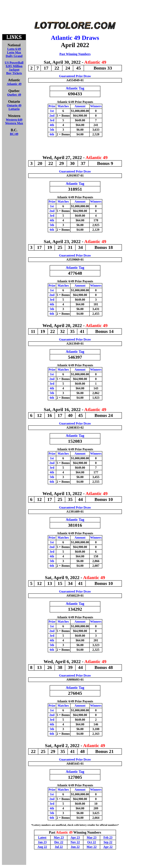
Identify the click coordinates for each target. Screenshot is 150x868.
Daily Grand (14, 56)
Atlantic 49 (14, 84)
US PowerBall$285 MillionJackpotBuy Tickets (14, 68)
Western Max (14, 123)
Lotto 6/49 (14, 49)
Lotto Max (14, 52)
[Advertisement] (75, 11)
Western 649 (14, 120)
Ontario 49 (14, 105)
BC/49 (14, 134)
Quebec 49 (14, 95)
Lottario (14, 109)
